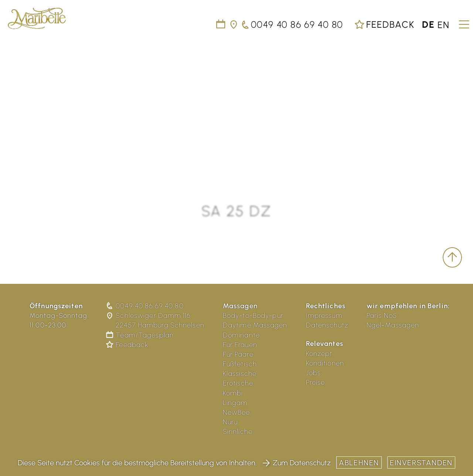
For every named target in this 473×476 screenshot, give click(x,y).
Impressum (324, 315)
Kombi (233, 393)
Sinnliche (238, 431)
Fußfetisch (240, 364)
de (428, 24)
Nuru (230, 422)
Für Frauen (240, 345)
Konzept (319, 353)
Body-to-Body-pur (253, 315)
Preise (316, 382)
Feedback (384, 24)
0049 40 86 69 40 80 (145, 306)
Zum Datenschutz (297, 463)
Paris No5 (382, 315)
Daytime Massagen (255, 325)
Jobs (314, 373)
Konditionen (325, 363)
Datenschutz (327, 325)
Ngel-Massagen (393, 325)
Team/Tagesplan (140, 335)
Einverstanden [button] (421, 463)
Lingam (235, 403)
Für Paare (238, 354)
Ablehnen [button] (359, 463)
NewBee (236, 412)
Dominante (241, 335)
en (444, 24)
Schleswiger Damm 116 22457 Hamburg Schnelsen (156, 320)
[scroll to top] (452, 258)
